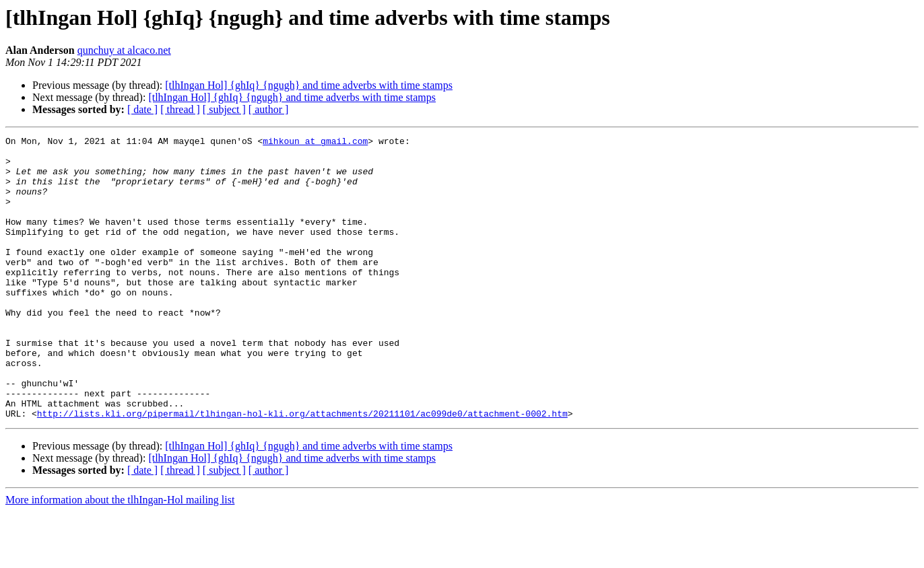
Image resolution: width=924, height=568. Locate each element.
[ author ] (269, 109)
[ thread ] (180, 109)
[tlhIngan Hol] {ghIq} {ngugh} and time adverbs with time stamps (309, 85)
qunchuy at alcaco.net (124, 50)
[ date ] (142, 109)
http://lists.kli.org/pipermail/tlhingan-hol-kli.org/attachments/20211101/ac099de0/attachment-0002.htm (302, 470)
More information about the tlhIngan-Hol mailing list (120, 556)
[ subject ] (224, 109)
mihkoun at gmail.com (315, 143)
